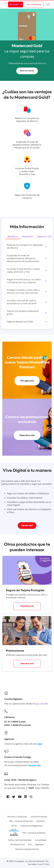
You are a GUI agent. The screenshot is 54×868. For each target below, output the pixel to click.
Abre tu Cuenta (27, 71)
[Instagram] (31, 797)
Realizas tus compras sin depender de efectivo (25, 247)
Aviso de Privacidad (39, 817)
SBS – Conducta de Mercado (21, 821)
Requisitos (28, 236)
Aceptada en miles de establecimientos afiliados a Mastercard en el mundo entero (23, 259)
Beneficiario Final (18, 844)
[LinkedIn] (25, 797)
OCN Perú (41, 821)
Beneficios (13, 236)
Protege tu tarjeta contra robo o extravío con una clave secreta (23, 292)
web (46, 704)
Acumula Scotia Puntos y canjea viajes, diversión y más (23, 271)
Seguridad (39, 844)
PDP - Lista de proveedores (34, 833)
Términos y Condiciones (17, 817)
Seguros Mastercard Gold (20, 322)
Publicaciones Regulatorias (32, 826)
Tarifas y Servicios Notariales (20, 840)
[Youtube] (20, 797)
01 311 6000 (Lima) (15, 722)
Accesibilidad (41, 840)
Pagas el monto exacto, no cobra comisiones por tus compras (24, 281)
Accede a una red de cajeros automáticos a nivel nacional (22, 302)
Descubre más (27, 606)
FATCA (14, 826)
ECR (30, 844)
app (37, 704)
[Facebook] (8, 797)
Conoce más (34, 765)
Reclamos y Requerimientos (27, 849)
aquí (40, 744)
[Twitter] (14, 797)
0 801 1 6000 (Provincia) (18, 725)
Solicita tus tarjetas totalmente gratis (23, 313)
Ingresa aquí (27, 526)
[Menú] (48, 4)
